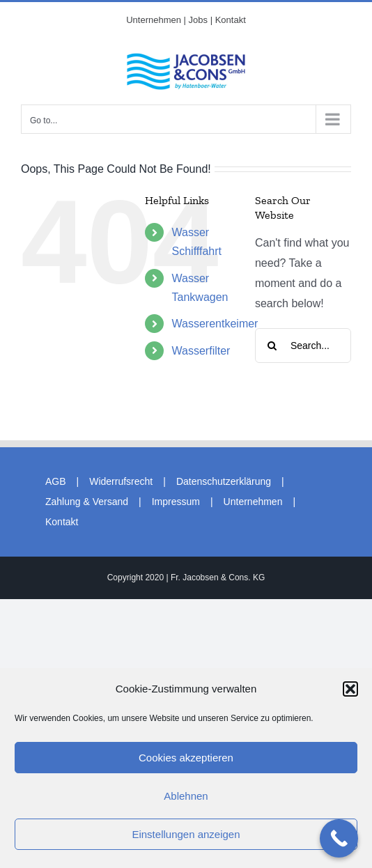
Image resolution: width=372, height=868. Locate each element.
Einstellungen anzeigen (186, 834)
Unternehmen (253, 502)
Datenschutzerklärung (224, 481)
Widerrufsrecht (121, 481)
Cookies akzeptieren (186, 758)
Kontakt (62, 522)
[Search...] (303, 346)
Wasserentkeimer (215, 324)
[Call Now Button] (339, 838)
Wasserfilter (201, 351)
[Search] (272, 346)
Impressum (176, 502)
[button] (350, 689)
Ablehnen (186, 796)
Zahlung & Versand (87, 502)
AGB (56, 481)
